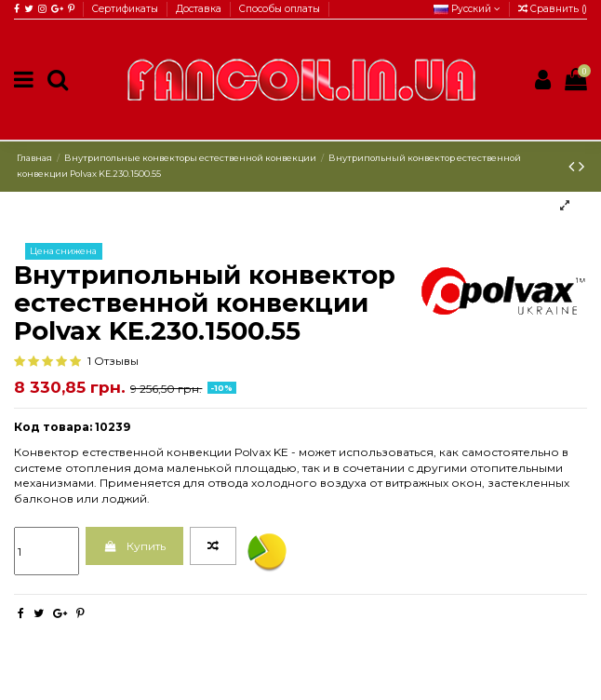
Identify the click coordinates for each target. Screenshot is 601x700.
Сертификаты (127, 9)
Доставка (200, 9)
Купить (134, 546)
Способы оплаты (280, 9)
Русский (467, 9)
